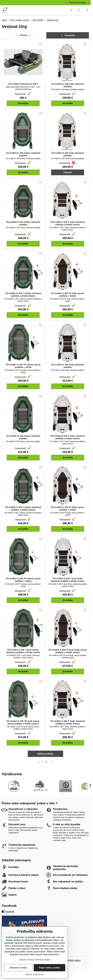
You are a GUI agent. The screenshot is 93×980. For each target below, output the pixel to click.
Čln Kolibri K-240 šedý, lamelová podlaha (68, 366)
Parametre (68, 35)
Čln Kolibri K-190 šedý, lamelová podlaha (68, 85)
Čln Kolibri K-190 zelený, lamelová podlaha (23, 154)
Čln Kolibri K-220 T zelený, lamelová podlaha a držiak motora (23, 295)
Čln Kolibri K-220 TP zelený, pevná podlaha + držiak (23, 366)
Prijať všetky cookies (50, 968)
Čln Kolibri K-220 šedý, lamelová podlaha (68, 154)
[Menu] (87, 10)
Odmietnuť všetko (18, 968)
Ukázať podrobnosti (35, 974)
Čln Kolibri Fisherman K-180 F (23, 84)
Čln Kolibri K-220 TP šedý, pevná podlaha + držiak (68, 295)
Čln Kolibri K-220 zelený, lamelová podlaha (23, 223)
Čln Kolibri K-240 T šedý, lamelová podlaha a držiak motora (68, 437)
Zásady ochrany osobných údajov (35, 960)
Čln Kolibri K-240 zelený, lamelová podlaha (23, 437)
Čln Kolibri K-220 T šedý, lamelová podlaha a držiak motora (68, 223)
